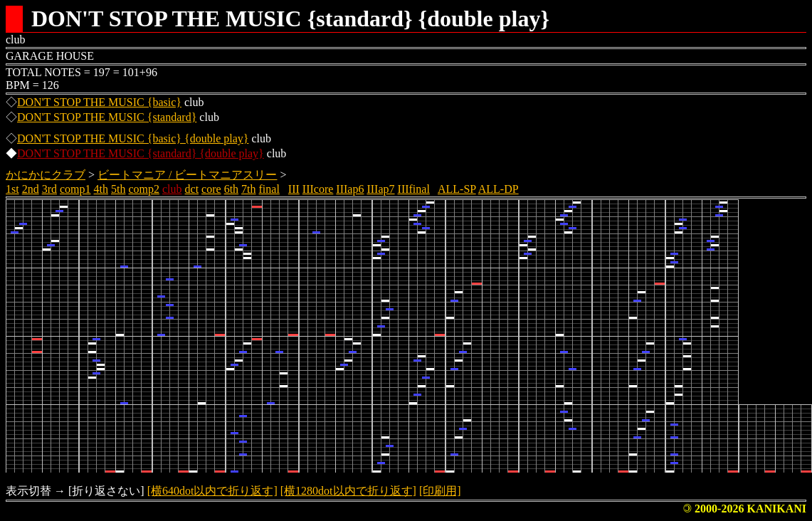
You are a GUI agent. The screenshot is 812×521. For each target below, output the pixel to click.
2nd (31, 189)
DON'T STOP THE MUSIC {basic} (99, 102)
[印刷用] (440, 491)
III (294, 189)
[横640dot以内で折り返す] (212, 491)
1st (12, 189)
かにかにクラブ (46, 175)
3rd (49, 189)
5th (118, 189)
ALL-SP (457, 189)
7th (248, 189)
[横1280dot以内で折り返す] (348, 491)
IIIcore (318, 189)
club (172, 189)
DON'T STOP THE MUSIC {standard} (107, 117)
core (211, 189)
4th (101, 189)
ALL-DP (499, 189)
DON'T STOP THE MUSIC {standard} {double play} (141, 153)
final (269, 189)
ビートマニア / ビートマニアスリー (187, 175)
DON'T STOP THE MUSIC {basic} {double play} (133, 138)
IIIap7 (380, 189)
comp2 (144, 189)
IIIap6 (350, 189)
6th (231, 189)
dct (192, 189)
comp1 (75, 189)
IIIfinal (414, 189)
